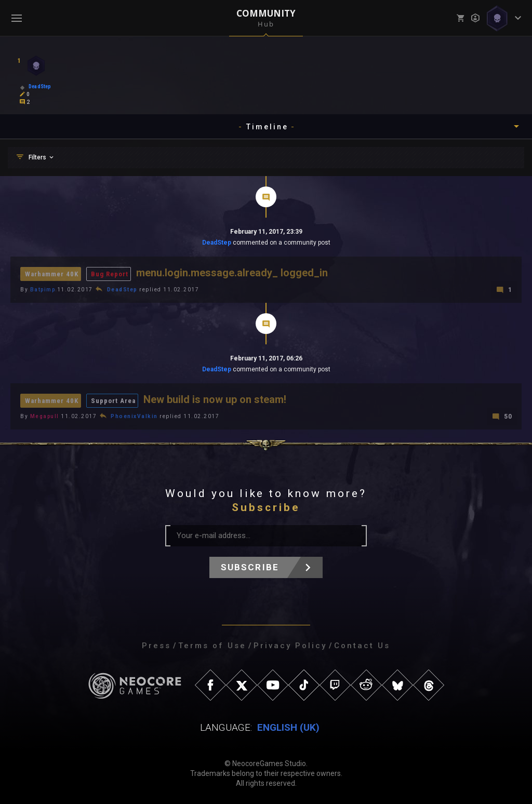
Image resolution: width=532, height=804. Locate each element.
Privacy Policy (290, 646)
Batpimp (43, 290)
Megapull (45, 416)
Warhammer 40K (52, 274)
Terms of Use (212, 646)
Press (156, 646)
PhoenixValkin (134, 416)
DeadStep (217, 243)
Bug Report (110, 274)
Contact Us (362, 646)
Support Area (113, 401)
